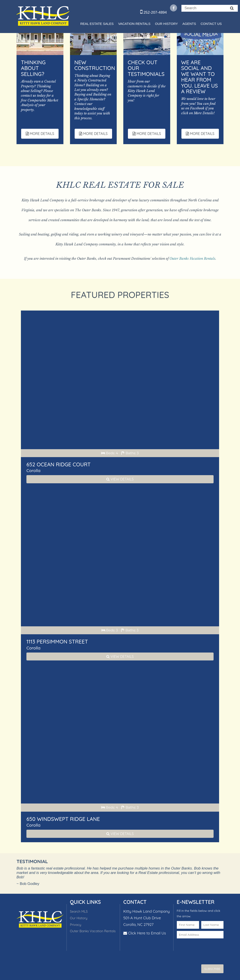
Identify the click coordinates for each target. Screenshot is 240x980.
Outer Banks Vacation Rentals (192, 258)
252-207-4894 (154, 12)
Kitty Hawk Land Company (43, 16)
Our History (166, 24)
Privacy (76, 925)
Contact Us (211, 24)
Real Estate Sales (97, 24)
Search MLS (79, 911)
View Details (120, 479)
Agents (189, 24)
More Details (40, 134)
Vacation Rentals (134, 24)
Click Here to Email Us (147, 933)
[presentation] (203, 947)
